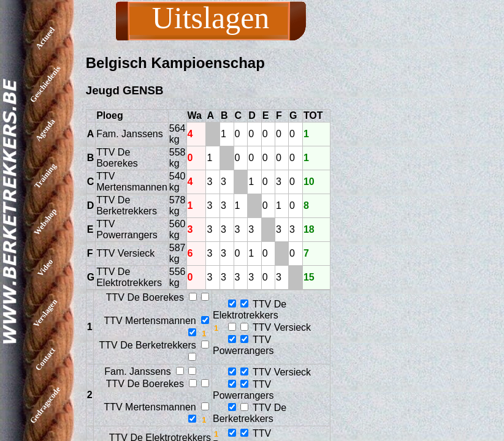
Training (45, 175)
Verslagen (45, 313)
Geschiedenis (45, 84)
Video (45, 267)
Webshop (45, 222)
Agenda (45, 130)
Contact (45, 359)
